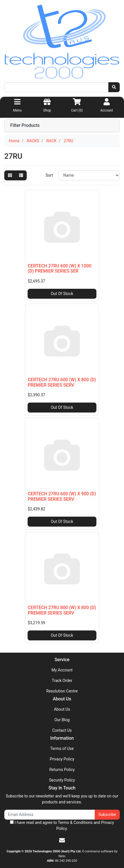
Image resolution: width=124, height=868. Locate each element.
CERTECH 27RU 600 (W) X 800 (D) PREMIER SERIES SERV (62, 382)
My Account (62, 670)
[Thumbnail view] (10, 175)
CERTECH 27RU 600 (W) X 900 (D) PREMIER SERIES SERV (62, 496)
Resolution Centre (62, 691)
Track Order (62, 681)
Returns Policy (62, 770)
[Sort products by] (89, 175)
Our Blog (62, 720)
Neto (62, 856)
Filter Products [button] (25, 125)
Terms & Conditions (75, 822)
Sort (49, 175)
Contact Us (62, 730)
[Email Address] (50, 815)
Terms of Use (62, 749)
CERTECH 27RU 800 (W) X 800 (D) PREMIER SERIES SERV (62, 610)
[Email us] (62, 840)
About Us (62, 709)
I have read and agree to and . (62, 825)
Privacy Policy (62, 759)
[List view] (21, 175)
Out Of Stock (62, 294)
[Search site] (114, 87)
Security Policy (62, 780)
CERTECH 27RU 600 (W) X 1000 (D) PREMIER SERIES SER (59, 269)
